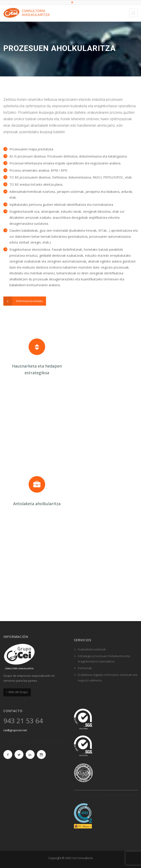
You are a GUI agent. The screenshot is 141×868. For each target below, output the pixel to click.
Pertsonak (85, 668)
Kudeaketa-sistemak (92, 649)
